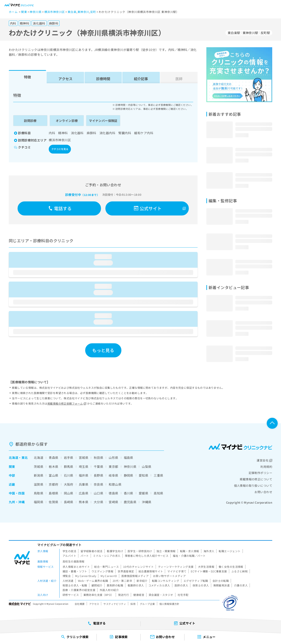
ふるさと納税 (240, 571)
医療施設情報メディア (135, 576)
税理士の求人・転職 (75, 585)
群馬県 (69, 467)
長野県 (98, 475)
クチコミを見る (60, 149)
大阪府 (69, 484)
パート (85, 556)
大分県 (98, 502)
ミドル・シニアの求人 (107, 556)
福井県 (84, 475)
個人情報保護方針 (169, 604)
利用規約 (266, 467)
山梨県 (147, 467)
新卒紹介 (142, 581)
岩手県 (69, 458)
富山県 (53, 475)
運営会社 (264, 460)
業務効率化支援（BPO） (99, 595)
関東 (12, 467)
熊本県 (84, 502)
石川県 (69, 475)
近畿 (12, 484)
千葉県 (98, 467)
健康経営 (139, 595)
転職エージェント (230, 551)
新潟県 (39, 475)
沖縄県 (147, 502)
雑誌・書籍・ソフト (75, 571)
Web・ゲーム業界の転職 (93, 581)
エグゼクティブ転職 (196, 581)
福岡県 (39, 502)
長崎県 (69, 502)
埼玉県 (84, 467)
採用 (133, 604)
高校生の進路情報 (73, 561)
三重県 (158, 475)
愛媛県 (143, 493)
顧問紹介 (97, 585)
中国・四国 (17, 493)
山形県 (113, 458)
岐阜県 (113, 475)
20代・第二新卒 (122, 581)
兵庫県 (84, 484)
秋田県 (98, 458)
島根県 (53, 493)
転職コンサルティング (166, 581)
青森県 (53, 458)
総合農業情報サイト (151, 571)
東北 (25, 458)
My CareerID (109, 576)
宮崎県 (113, 502)
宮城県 (84, 458)
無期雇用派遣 (222, 585)
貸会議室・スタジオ (161, 595)
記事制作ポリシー (260, 473)
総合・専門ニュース (106, 567)
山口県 (98, 493)
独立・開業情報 (166, 551)
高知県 (158, 493)
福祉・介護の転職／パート (189, 556)
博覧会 (67, 576)
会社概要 (80, 604)
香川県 (129, 493)
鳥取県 (39, 493)
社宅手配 (183, 595)
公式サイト (148, 208)
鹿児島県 (130, 502)
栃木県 (53, 467)
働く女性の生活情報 (231, 567)
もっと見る (103, 350)
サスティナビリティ (115, 604)
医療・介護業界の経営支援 (79, 590)
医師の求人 (181, 585)
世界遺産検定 (126, 571)
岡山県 (69, 493)
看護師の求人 (136, 585)
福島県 (129, 458)
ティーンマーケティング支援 (176, 567)
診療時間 (103, 79)
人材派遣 (68, 581)
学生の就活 (69, 551)
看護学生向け (115, 551)
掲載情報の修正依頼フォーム (67, 403)
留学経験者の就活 (91, 551)
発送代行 (124, 595)
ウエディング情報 (102, 571)
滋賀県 (39, 484)
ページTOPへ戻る (272, 423)
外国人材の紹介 (109, 590)
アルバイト (69, 556)
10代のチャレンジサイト (138, 567)
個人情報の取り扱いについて (253, 486)
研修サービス (71, 595)
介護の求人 (241, 585)
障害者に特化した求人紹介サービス (147, 556)
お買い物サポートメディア (169, 576)
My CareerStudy (86, 576)
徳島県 (113, 493)
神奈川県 (130, 467)
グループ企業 (147, 604)
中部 (12, 475)
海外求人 (209, 551)
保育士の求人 (201, 585)
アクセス (65, 79)
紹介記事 (141, 79)
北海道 (14, 458)
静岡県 (129, 475)
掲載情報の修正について (256, 479)
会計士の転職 (221, 581)
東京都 (113, 467)
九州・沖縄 (17, 502)
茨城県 (39, 467)
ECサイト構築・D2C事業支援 (209, 571)
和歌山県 (115, 484)
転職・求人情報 (190, 551)
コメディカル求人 (159, 585)
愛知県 (143, 475)
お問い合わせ (263, 492)
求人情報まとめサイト (76, 567)
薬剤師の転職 (115, 585)
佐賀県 (53, 502)
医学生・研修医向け (140, 551)
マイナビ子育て (177, 571)
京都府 (53, 484)
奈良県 (98, 484)
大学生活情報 (206, 567)
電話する (60, 208)
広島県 (84, 493)
